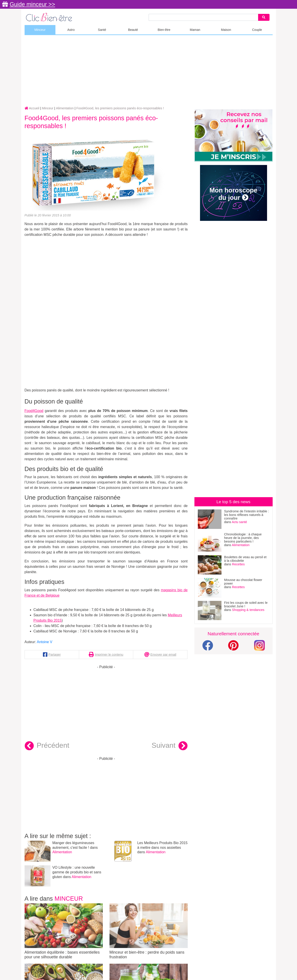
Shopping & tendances (248, 610)
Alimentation (62, 852)
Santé (102, 30)
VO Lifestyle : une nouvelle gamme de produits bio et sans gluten (77, 872)
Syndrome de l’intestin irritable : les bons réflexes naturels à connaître (247, 515)
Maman (195, 30)
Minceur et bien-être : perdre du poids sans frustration (149, 931)
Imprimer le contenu (109, 655)
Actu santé (239, 522)
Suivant (170, 746)
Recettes (238, 564)
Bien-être (164, 30)
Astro (71, 30)
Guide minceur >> (32, 4)
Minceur (40, 30)
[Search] (264, 17)
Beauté (133, 30)
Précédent (47, 746)
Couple (257, 30)
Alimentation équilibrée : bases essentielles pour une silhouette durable (64, 931)
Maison (226, 30)
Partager (55, 655)
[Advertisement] (149, 71)
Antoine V (45, 642)
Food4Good (34, 411)
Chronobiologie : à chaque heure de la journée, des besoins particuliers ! (243, 538)
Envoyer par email (163, 655)
